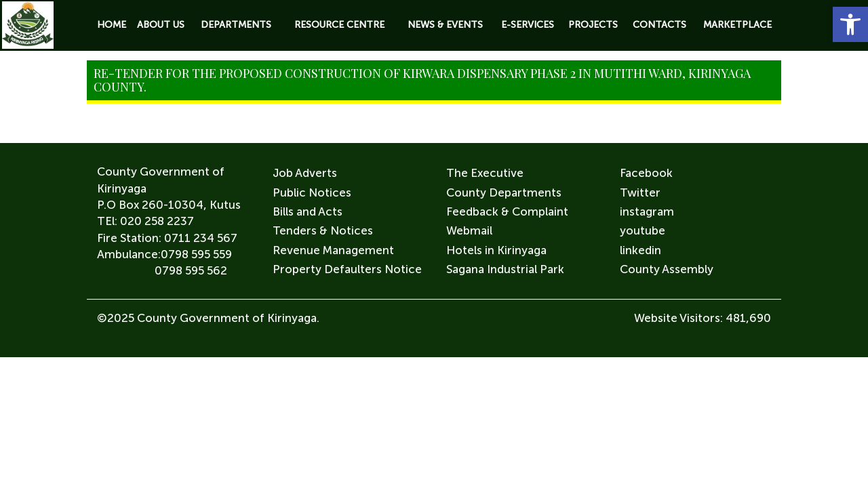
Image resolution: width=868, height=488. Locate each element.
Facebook (646, 173)
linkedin (640, 250)
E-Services (528, 25)
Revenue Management (333, 250)
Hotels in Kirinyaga (496, 250)
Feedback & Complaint (507, 211)
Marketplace (737, 25)
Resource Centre (339, 25)
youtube (643, 230)
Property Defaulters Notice (347, 269)
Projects (593, 25)
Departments (236, 25)
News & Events (445, 25)
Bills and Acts (308, 211)
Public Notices (312, 192)
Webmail (469, 230)
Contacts (659, 25)
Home (112, 25)
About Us (161, 25)
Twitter (640, 192)
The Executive (485, 173)
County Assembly (667, 269)
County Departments (504, 192)
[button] (850, 24)
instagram (647, 211)
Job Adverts (305, 173)
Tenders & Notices (323, 230)
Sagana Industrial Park (505, 269)
